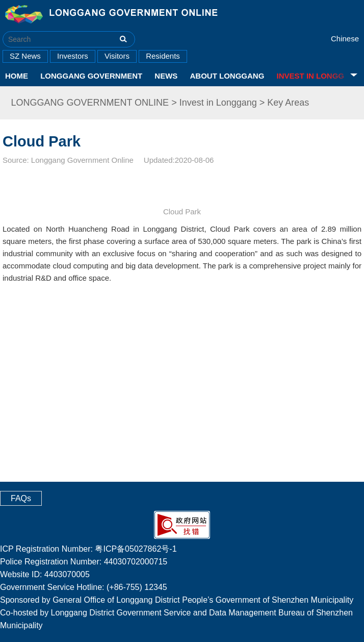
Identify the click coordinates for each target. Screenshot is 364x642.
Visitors (117, 56)
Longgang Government (91, 76)
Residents (163, 56)
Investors (73, 56)
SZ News (25, 56)
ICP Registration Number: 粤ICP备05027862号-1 (88, 549)
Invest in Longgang (218, 103)
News (166, 76)
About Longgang (227, 76)
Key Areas (288, 103)
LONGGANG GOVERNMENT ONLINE (90, 103)
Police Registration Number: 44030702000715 (84, 562)
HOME (17, 76)
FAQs (21, 498)
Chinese (345, 39)
